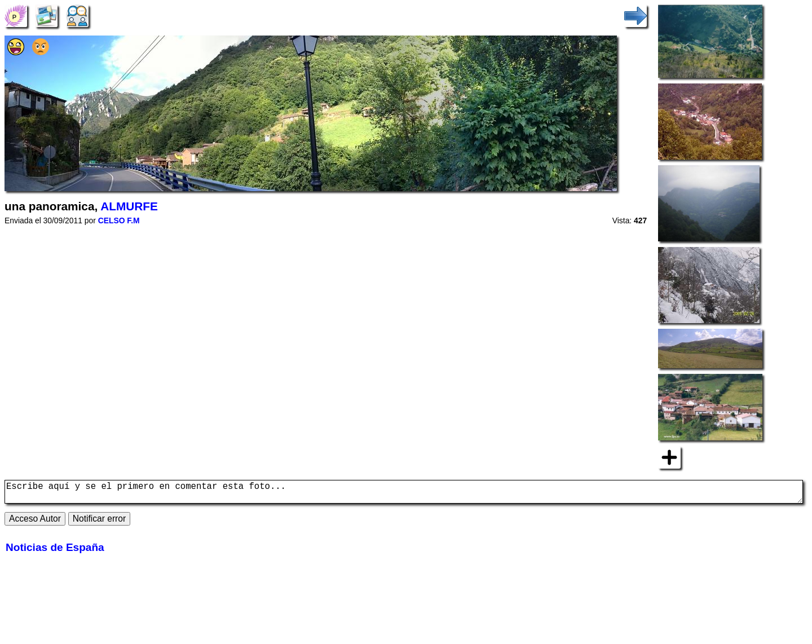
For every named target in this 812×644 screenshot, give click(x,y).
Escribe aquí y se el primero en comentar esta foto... (404, 494)
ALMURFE (129, 206)
